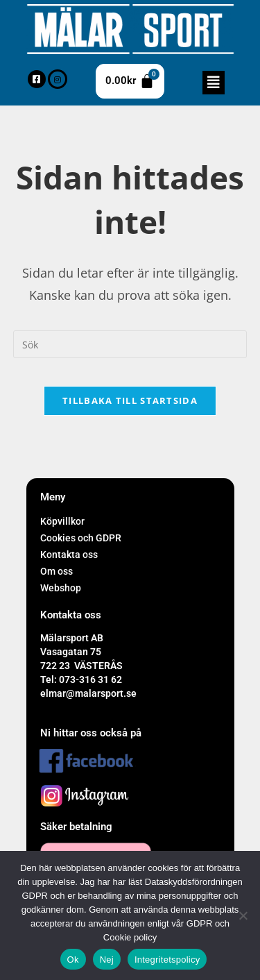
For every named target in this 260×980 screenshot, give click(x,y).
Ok (73, 960)
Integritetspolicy (167, 960)
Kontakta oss (69, 555)
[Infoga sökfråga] (130, 344)
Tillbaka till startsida (130, 400)
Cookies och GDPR (81, 538)
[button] (214, 83)
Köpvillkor (62, 521)
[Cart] (130, 81)
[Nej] (243, 915)
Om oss (57, 571)
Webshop (61, 588)
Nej (107, 960)
